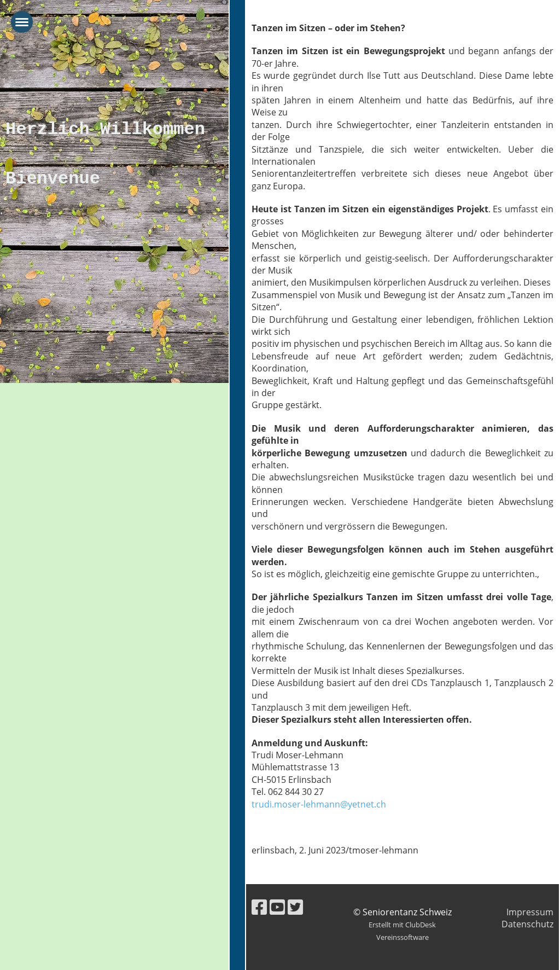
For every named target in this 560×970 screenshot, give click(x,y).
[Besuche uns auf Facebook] (259, 907)
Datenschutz (527, 924)
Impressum (530, 912)
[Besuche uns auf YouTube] (277, 907)
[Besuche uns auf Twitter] (295, 907)
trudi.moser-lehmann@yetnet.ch (319, 804)
